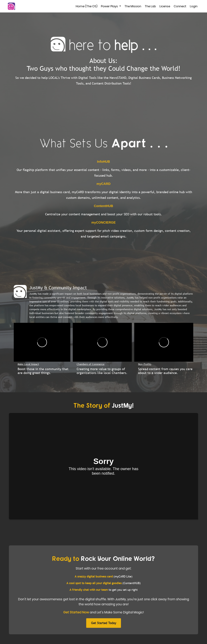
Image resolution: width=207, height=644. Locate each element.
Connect (180, 6)
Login (194, 6)
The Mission (133, 6)
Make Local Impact (28, 364)
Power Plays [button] (110, 6)
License (165, 6)
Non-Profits (145, 364)
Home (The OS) (87, 6)
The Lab (150, 6)
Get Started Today (104, 623)
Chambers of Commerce (91, 364)
